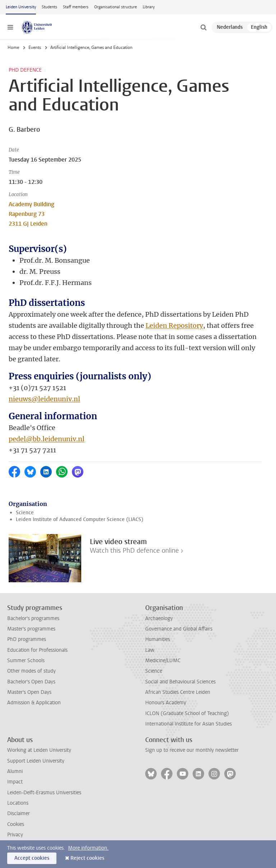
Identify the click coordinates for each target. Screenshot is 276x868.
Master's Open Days (29, 692)
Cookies (16, 824)
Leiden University (21, 7)
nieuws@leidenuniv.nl (44, 399)
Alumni (15, 771)
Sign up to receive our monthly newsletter (192, 750)
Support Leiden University (36, 761)
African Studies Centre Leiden (178, 692)
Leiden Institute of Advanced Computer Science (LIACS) (80, 519)
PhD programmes (27, 639)
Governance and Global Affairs (179, 629)
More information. (88, 848)
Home (13, 48)
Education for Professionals (37, 650)
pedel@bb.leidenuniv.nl (47, 439)
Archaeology (159, 618)
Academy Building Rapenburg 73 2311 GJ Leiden (31, 214)
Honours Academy (166, 703)
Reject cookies (87, 858)
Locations (18, 803)
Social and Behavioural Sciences (180, 682)
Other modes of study (31, 671)
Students (49, 7)
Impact (15, 782)
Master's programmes (31, 629)
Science (25, 513)
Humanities (158, 639)
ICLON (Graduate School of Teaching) (187, 713)
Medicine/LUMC (163, 661)
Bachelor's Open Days (31, 682)
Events (35, 48)
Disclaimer (19, 813)
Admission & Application (34, 703)
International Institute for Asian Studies (188, 724)
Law (150, 650)
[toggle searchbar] (203, 27)
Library (149, 7)
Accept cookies (32, 858)
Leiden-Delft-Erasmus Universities (44, 793)
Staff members (76, 7)
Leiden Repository (174, 325)
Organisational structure (116, 7)
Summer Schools (26, 661)
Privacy (15, 835)
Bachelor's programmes (33, 618)
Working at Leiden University (39, 750)
